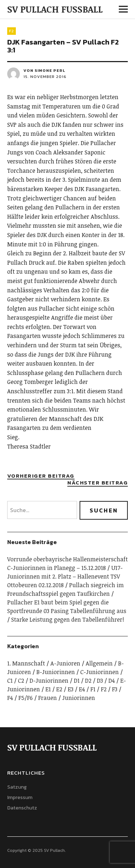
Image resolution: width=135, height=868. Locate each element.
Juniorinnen (79, 698)
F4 (10, 698)
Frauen (48, 698)
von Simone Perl (44, 70)
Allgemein (99, 663)
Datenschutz (22, 808)
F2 (12, 31)
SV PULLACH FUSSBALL (55, 9)
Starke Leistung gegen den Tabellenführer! (68, 619)
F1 (93, 689)
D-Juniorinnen (49, 681)
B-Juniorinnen (56, 672)
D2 (88, 681)
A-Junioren (65, 663)
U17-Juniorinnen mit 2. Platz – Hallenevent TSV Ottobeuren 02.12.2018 (65, 576)
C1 (10, 681)
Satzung (17, 787)
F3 (115, 689)
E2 (59, 689)
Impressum (20, 797)
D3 (100, 681)
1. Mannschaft (26, 663)
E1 (48, 689)
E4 (82, 689)
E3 (71, 689)
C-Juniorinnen (100, 672)
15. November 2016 (45, 76)
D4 (112, 681)
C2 (21, 681)
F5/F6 (26, 698)
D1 (77, 681)
